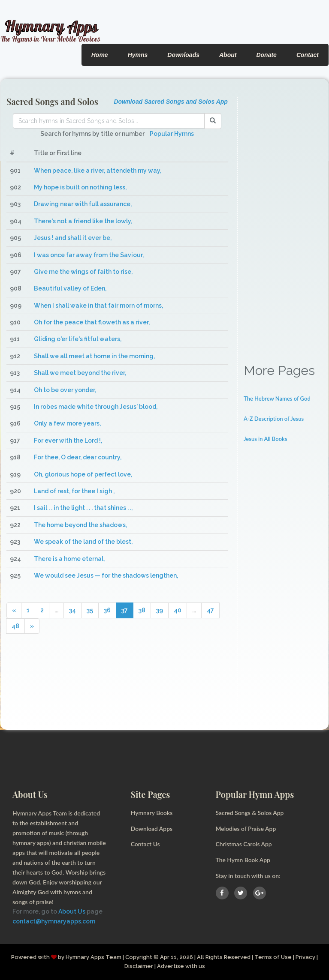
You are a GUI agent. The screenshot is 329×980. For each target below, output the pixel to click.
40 (178, 610)
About (228, 55)
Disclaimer (139, 966)
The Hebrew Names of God (277, 399)
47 (210, 610)
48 (15, 626)
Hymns (138, 55)
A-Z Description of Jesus (274, 419)
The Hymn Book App (243, 860)
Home (100, 55)
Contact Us (146, 844)
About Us (72, 911)
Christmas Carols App (244, 844)
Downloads (183, 55)
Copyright (139, 957)
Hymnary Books (152, 813)
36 (107, 610)
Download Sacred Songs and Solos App (171, 102)
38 (142, 610)
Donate (266, 55)
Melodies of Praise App (246, 829)
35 (90, 610)
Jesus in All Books (266, 439)
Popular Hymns (172, 134)
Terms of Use (273, 957)
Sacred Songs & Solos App (250, 813)
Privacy (306, 957)
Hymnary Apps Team (94, 957)
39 (160, 610)
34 (72, 610)
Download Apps (152, 829)
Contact (308, 55)
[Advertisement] (283, 225)
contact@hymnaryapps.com (54, 921)
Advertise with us (181, 966)
